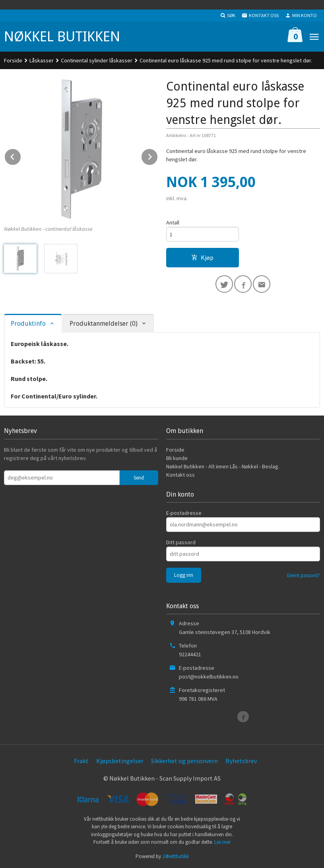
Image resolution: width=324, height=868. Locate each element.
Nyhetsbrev (241, 761)
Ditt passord (181, 542)
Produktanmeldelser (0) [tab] (104, 324)
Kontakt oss (180, 475)
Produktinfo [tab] (28, 324)
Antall (173, 222)
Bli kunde (177, 458)
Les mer (222, 842)
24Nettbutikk (176, 856)
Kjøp (202, 257)
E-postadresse (184, 513)
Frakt (81, 761)
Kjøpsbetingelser (120, 761)
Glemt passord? (303, 575)
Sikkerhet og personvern (184, 761)
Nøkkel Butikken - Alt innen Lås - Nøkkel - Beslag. (223, 466)
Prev (21, 155)
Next (158, 155)
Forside (13, 60)
